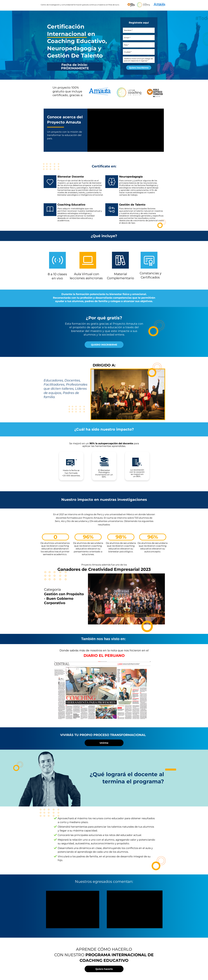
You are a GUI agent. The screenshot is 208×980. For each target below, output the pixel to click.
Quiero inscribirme (139, 68)
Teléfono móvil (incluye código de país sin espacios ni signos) (138, 60)
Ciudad (127, 52)
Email (127, 38)
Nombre (128, 30)
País (126, 45)
